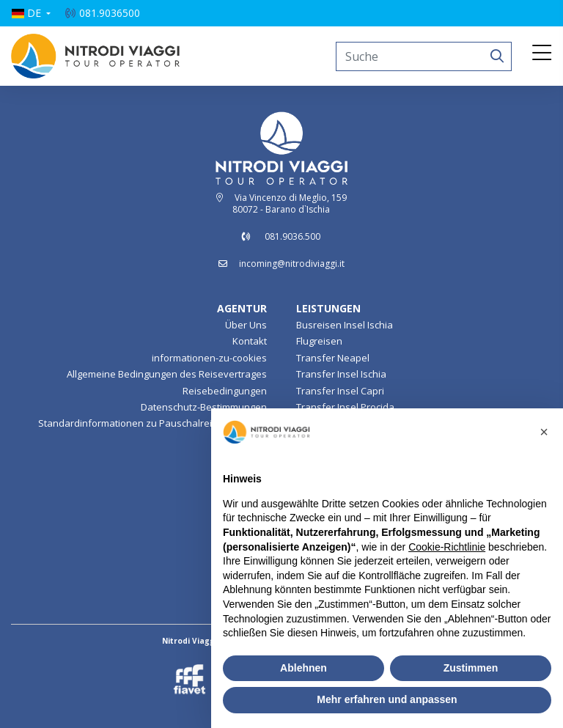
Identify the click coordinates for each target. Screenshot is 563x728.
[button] (31, 13)
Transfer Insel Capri (340, 391)
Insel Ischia (242, 504)
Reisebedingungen (225, 391)
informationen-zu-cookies (209, 358)
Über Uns (246, 325)
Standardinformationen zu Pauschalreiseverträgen (152, 423)
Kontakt (250, 341)
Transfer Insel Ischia (341, 374)
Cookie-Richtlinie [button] (447, 547)
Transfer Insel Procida (345, 407)
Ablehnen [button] (303, 668)
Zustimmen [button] (471, 668)
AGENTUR (242, 308)
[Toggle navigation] (542, 54)
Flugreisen (319, 341)
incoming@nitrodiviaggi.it (292, 264)
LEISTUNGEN (328, 308)
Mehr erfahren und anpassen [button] (387, 699)
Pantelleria (243, 537)
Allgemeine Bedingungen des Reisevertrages (167, 374)
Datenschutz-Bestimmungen (204, 407)
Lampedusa (240, 521)
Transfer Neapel (333, 358)
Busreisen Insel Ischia (345, 325)
